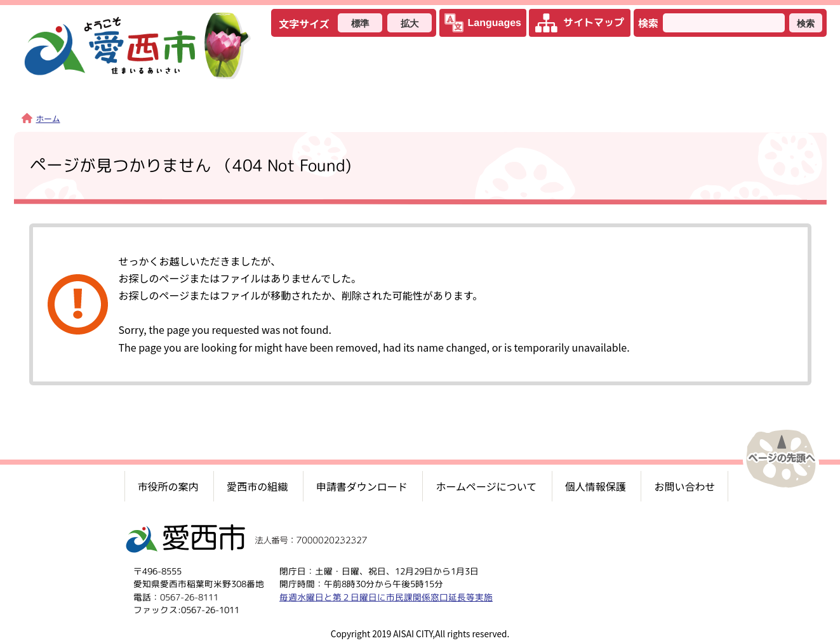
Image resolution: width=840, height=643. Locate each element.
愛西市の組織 (257, 486)
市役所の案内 (168, 486)
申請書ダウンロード (362, 486)
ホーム (41, 118)
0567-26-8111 (189, 597)
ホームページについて (486, 486)
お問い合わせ (684, 486)
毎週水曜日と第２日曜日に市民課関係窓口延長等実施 (385, 597)
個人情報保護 (596, 486)
